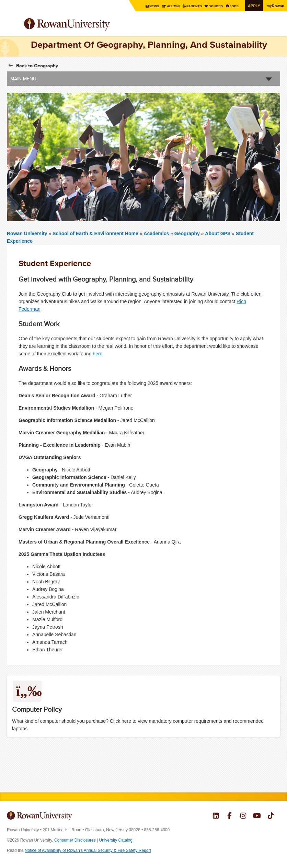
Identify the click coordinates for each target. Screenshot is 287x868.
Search (275, 27)
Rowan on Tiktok (271, 816)
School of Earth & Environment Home (96, 233)
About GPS (218, 233)
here (97, 354)
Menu (12, 25)
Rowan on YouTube (257, 816)
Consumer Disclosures (75, 840)
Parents (190, 6)
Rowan (275, 5)
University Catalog (116, 840)
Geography (187, 233)
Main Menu (23, 79)
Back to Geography (37, 66)
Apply (253, 6)
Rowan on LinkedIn (216, 816)
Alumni (168, 6)
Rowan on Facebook (229, 816)
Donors (213, 6)
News (148, 6)
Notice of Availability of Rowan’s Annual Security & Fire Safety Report (88, 850)
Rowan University (84, 25)
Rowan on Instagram (243, 816)
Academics (156, 233)
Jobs (232, 6)
